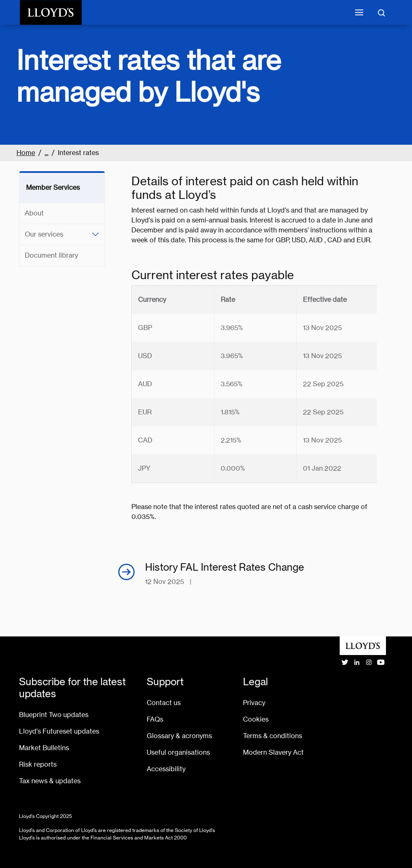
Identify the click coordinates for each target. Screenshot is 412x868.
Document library (51, 255)
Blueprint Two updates (54, 715)
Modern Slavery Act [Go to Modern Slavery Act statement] (273, 752)
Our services (44, 234)
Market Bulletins (44, 748)
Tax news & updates (50, 781)
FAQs (155, 719)
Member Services (53, 188)
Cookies (256, 719)
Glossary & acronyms (179, 736)
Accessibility (166, 769)
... (46, 153)
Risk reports (38, 764)
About (34, 213)
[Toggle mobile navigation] (359, 12)
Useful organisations (178, 752)
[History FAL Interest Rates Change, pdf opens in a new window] (254, 574)
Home (26, 153)
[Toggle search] (381, 12)
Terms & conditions (273, 736)
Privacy (254, 703)
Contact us (164, 703)
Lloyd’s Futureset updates (59, 731)
